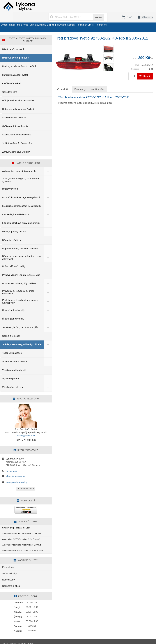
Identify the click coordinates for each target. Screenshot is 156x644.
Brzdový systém (10, 180)
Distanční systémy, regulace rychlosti (21, 189)
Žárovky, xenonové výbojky (16, 144)
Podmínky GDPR (106, 19)
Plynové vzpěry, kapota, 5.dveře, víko (21, 267)
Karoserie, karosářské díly (15, 206)
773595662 (11, 464)
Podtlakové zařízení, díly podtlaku (19, 275)
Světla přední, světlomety (15, 118)
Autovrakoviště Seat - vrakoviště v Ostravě (24, 539)
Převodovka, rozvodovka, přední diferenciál (19, 284)
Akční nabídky (9, 569)
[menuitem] (109, 41)
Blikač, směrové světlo (14, 41)
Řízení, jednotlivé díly (13, 311)
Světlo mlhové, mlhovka (14, 109)
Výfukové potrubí (11, 371)
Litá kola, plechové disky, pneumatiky (21, 215)
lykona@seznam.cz (26, 428)
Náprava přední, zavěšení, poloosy (20, 240)
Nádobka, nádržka (12, 232)
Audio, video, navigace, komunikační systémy (21, 172)
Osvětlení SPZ (10, 84)
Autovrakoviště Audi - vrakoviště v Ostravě (24, 527)
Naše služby (9, 575)
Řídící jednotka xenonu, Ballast (18, 101)
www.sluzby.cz (13, 639)
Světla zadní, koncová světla (17, 127)
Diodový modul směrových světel (19, 58)
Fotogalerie (8, 562)
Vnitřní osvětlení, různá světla (17, 135)
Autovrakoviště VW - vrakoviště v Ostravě (23, 533)
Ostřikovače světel (12, 75)
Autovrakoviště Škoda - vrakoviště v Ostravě (25, 546)
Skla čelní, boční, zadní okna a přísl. (21, 319)
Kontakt (87, 19)
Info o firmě (29, 19)
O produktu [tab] (63, 81)
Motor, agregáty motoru (14, 223)
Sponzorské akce (11, 581)
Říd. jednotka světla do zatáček (18, 92)
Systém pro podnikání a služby (18, 520)
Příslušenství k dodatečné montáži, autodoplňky (20, 293)
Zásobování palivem (12, 379)
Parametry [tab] (80, 81)
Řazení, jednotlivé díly (13, 302)
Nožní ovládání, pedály (14, 258)
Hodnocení (126, 19)
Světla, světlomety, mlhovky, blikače (18, 337)
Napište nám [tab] (97, 81)
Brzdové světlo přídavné (15, 49)
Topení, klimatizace (12, 345)
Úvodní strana (10, 19)
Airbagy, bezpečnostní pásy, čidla (19, 163)
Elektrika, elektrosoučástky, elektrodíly (22, 198)
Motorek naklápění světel (15, 67)
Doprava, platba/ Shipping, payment (59, 19)
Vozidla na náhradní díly (14, 362)
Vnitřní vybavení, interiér (15, 354)
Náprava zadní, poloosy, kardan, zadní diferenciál (19, 249)
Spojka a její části (11, 328)
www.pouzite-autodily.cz (18, 474)
